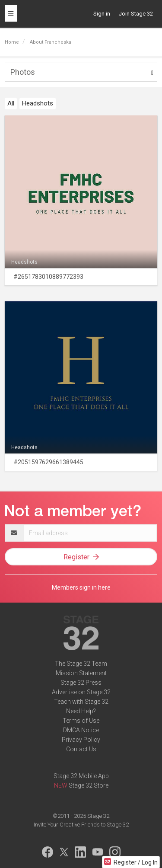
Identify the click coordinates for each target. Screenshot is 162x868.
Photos (23, 72)
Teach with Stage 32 (81, 702)
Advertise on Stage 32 (81, 692)
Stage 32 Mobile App (81, 776)
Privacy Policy (81, 740)
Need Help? (81, 711)
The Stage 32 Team (81, 664)
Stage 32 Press (81, 683)
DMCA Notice (81, 730)
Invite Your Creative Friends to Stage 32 (81, 825)
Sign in (102, 14)
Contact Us (81, 749)
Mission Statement (81, 673)
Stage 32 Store (89, 785)
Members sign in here (81, 587)
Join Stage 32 (136, 14)
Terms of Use (81, 721)
